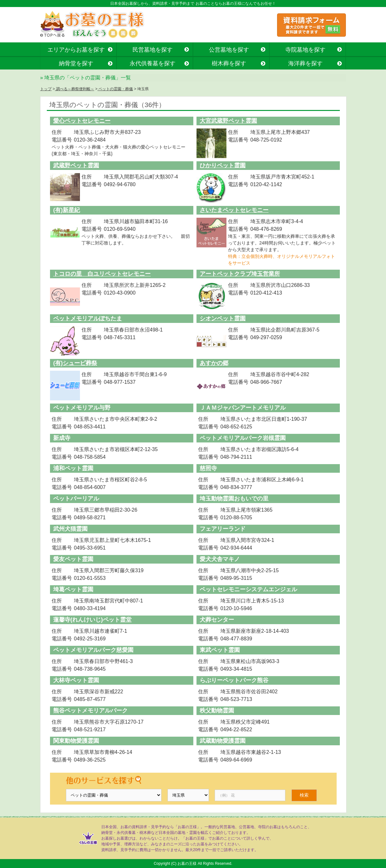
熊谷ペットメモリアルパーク (90, 711)
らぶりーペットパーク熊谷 (234, 680)
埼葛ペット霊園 (73, 589)
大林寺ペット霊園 (76, 680)
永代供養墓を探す (153, 63)
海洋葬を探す (305, 63)
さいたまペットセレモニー (234, 210)
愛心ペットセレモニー (82, 121)
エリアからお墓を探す (76, 50)
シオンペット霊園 (223, 318)
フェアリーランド (223, 529)
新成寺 (62, 438)
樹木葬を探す (229, 63)
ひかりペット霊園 (223, 165)
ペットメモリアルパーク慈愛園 (93, 650)
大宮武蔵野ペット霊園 (228, 121)
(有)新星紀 (67, 210)
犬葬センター (217, 620)
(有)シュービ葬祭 (75, 363)
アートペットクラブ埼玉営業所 (240, 274)
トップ (46, 89)
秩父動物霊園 (217, 711)
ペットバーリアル (76, 499)
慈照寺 (208, 468)
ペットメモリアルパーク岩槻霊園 (243, 438)
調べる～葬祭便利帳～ (74, 89)
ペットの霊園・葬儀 (115, 89)
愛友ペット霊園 (73, 559)
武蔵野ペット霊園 (76, 165)
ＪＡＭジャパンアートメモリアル (243, 408)
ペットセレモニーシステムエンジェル (248, 589)
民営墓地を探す (153, 50)
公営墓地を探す (229, 50)
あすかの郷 (214, 363)
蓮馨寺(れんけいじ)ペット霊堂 (92, 620)
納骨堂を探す (76, 63)
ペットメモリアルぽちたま (88, 318)
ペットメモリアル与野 (82, 408)
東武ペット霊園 (220, 650)
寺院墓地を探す (305, 50)
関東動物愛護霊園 (76, 741)
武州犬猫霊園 (70, 529)
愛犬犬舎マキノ (220, 559)
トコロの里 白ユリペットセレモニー (102, 274)
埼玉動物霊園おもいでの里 (234, 499)
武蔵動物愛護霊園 (223, 741)
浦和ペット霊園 (73, 468)
